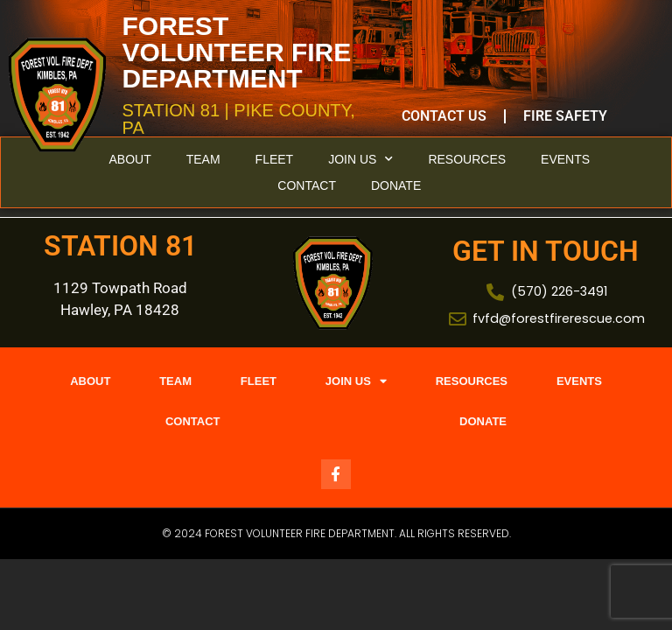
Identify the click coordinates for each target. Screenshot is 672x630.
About (129, 159)
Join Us (360, 159)
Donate (396, 185)
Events (565, 159)
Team (203, 159)
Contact (307, 185)
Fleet (275, 159)
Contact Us (444, 116)
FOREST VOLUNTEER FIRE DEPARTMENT (237, 52)
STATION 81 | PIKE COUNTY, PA (239, 119)
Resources (467, 159)
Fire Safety (565, 116)
